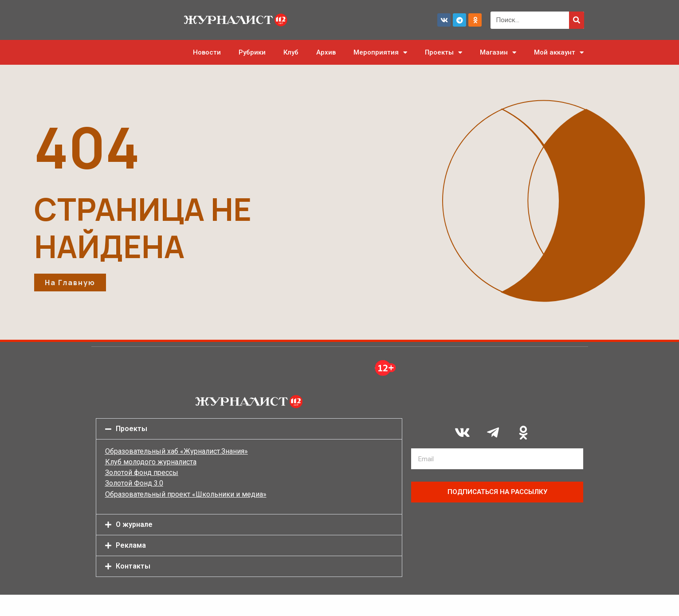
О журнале (134, 524)
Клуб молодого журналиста (151, 462)
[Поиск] (577, 20)
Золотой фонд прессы (142, 473)
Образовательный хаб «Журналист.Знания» (177, 451)
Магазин (498, 53)
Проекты (444, 53)
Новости (207, 52)
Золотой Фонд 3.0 (134, 483)
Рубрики (252, 52)
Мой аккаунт (559, 53)
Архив (326, 52)
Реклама (131, 545)
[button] (249, 429)
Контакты (133, 566)
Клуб (291, 52)
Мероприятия (380, 53)
